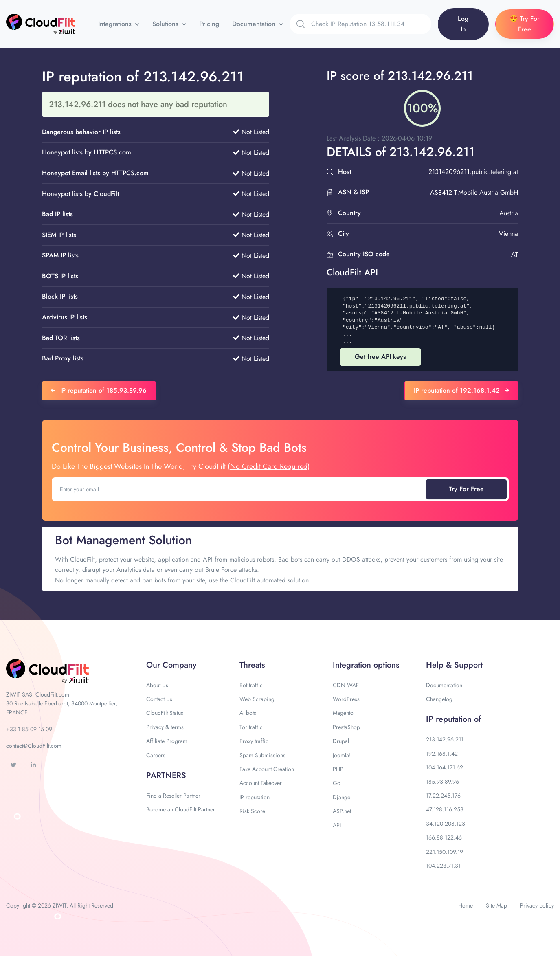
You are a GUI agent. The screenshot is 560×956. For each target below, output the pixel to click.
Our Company (171, 665)
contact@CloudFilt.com (34, 746)
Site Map (496, 905)
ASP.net (342, 811)
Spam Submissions (262, 755)
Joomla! (342, 755)
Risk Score (252, 811)
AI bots (248, 713)
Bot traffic (251, 685)
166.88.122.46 (444, 837)
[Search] (371, 24)
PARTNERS (166, 775)
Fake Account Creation (267, 769)
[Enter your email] (239, 489)
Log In (463, 24)
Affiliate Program (167, 741)
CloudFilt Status (165, 713)
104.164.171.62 (445, 767)
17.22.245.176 (443, 796)
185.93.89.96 (443, 782)
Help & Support (454, 665)
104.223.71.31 (443, 866)
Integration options (366, 665)
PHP (338, 769)
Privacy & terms (165, 727)
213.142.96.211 (445, 739)
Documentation (255, 24)
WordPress (346, 699)
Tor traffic (251, 727)
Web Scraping (257, 699)
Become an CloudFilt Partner (181, 809)
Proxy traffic (254, 741)
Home (466, 905)
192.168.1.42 (442, 754)
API (337, 825)
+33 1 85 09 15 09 (29, 729)
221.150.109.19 (445, 852)
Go (337, 783)
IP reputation (255, 797)
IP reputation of (453, 719)
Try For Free (466, 489)
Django (342, 797)
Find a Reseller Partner (173, 796)
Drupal (341, 741)
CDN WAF (346, 685)
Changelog (439, 699)
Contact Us (159, 699)
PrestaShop (346, 727)
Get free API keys (380, 357)
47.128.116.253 (445, 809)
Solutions (166, 24)
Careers (156, 755)
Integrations (116, 24)
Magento (343, 713)
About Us (157, 685)
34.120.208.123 (446, 824)
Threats (252, 665)
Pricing (209, 24)
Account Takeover (261, 783)
